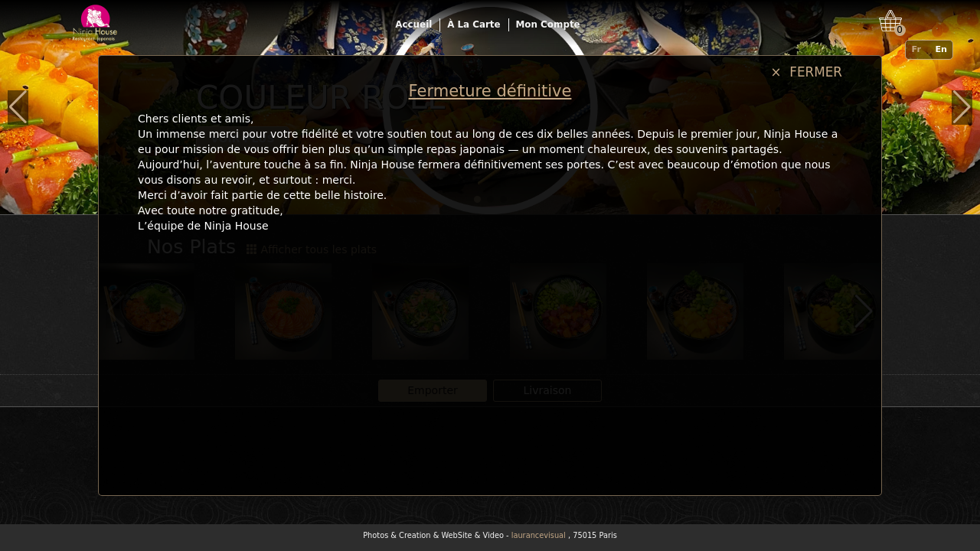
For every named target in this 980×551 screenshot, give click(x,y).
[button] (18, 108)
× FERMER (807, 72)
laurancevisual (539, 535)
